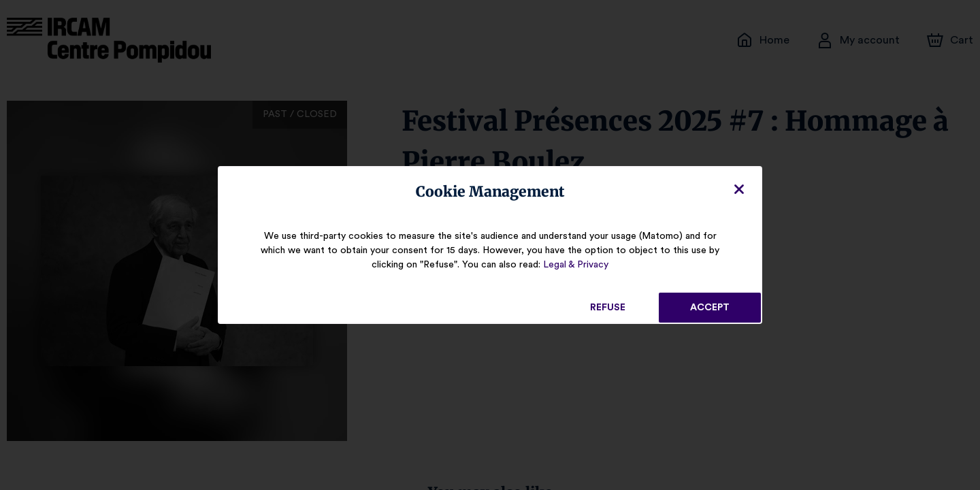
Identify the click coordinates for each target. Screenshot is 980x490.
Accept (710, 308)
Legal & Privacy (575, 265)
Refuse (608, 308)
